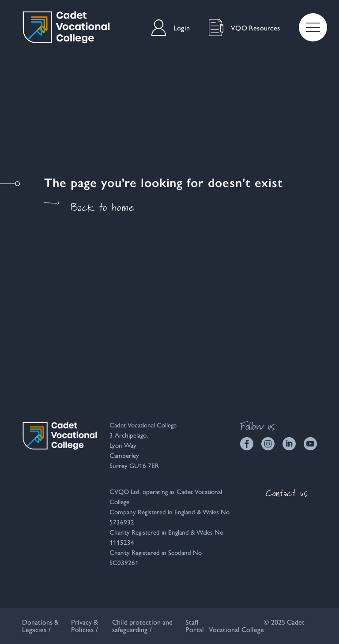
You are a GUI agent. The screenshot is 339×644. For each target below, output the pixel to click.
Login (171, 28)
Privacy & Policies (85, 625)
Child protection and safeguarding (142, 625)
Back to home (89, 207)
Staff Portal (195, 625)
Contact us (287, 493)
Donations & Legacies (40, 625)
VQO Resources (244, 28)
